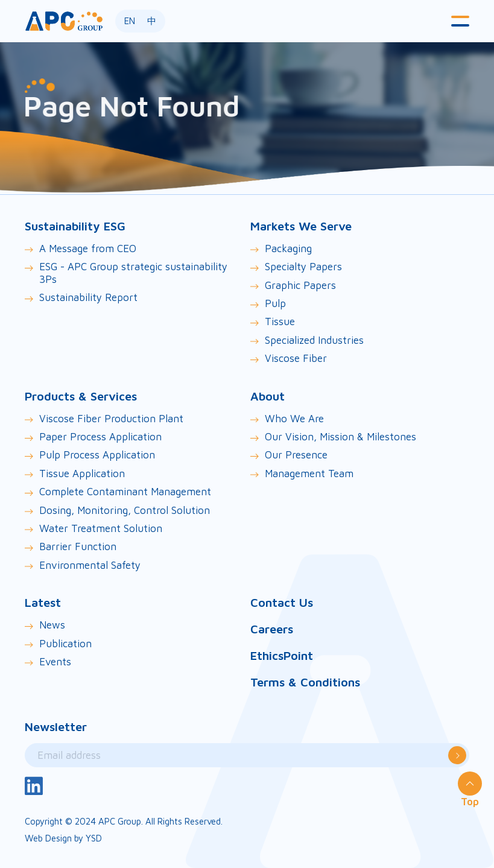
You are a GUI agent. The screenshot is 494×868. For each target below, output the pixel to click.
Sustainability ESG (75, 226)
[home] (64, 21)
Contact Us (282, 602)
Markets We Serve (301, 226)
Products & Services (81, 396)
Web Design (48, 838)
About (268, 396)
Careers (272, 629)
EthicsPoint (282, 655)
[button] (460, 21)
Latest (43, 602)
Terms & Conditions (305, 682)
